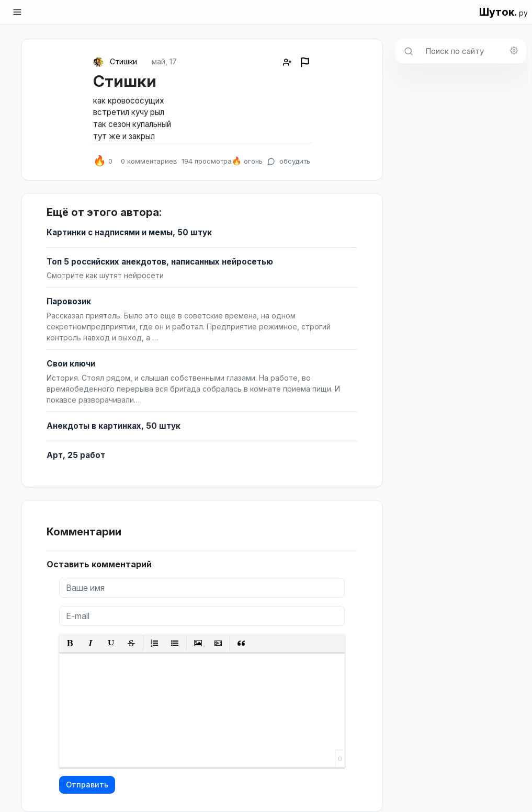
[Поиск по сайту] (473, 51)
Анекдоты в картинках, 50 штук (114, 426)
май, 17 (164, 61)
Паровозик (69, 301)
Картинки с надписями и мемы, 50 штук (129, 232)
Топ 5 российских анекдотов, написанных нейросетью (160, 262)
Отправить (87, 785)
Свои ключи (71, 364)
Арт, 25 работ (76, 455)
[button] (70, 643)
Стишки (123, 61)
